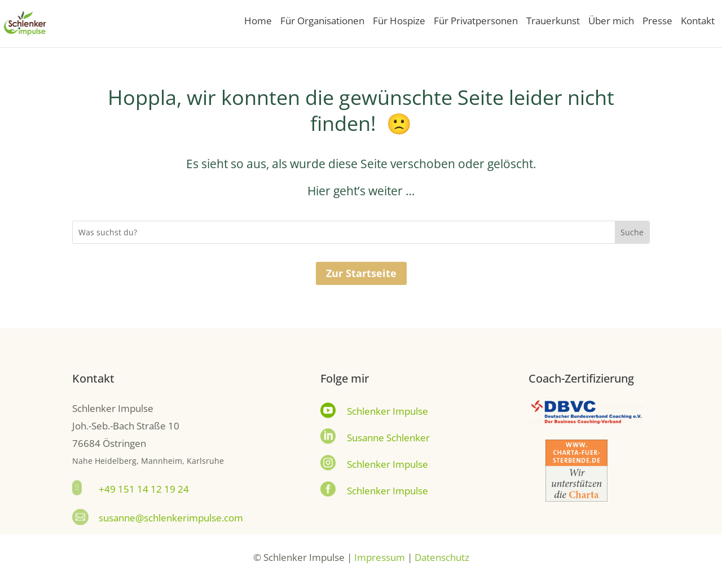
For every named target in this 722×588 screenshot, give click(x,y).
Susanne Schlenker (388, 438)
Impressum (380, 557)
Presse (657, 22)
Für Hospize (399, 22)
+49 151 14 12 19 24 (144, 489)
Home (258, 22)
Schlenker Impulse (388, 411)
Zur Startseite (361, 273)
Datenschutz (442, 557)
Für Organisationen (322, 22)
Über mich (611, 22)
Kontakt (698, 22)
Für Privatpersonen (476, 22)
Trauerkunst (553, 22)
